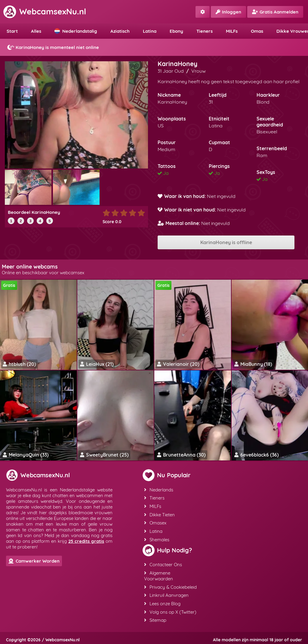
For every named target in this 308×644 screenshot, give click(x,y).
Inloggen (228, 12)
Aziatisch (120, 31)
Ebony (176, 31)
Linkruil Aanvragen (166, 593)
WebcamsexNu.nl (45, 11)
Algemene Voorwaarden (158, 574)
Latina (150, 31)
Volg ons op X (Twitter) (170, 609)
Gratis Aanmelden (275, 12)
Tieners (205, 31)
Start (12, 31)
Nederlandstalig (76, 31)
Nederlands (158, 489)
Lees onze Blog (162, 601)
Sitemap (155, 617)
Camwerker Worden (34, 561)
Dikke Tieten (159, 514)
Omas (257, 31)
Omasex (155, 522)
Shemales (156, 538)
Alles (36, 31)
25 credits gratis (86, 541)
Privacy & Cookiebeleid (170, 585)
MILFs (232, 31)
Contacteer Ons (163, 563)
